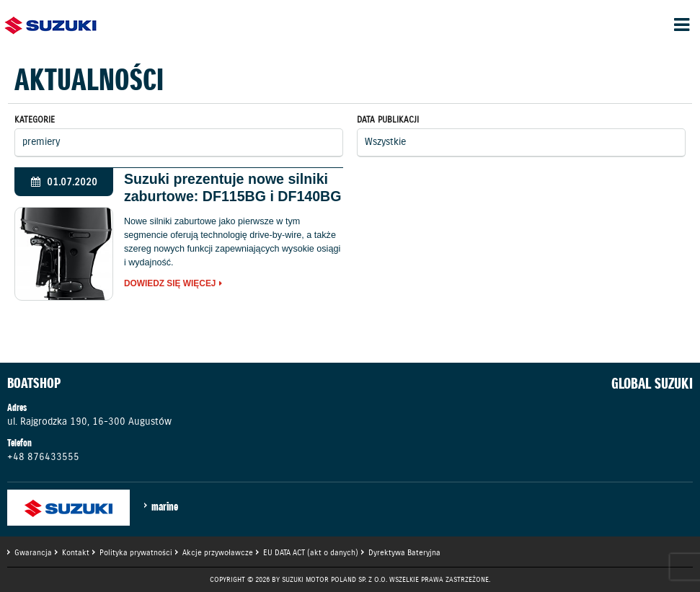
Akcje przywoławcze (218, 552)
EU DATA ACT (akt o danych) (311, 552)
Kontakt (76, 552)
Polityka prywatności (136, 552)
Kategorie (35, 119)
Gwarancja (33, 552)
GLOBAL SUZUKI (652, 384)
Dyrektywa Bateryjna (404, 552)
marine (165, 506)
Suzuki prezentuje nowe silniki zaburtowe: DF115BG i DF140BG (233, 187)
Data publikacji (388, 119)
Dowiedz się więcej (170, 284)
